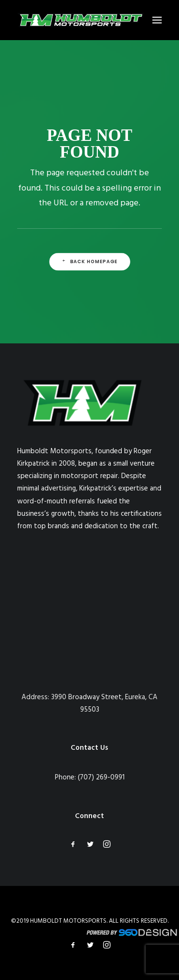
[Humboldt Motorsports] (80, 20)
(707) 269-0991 (101, 778)
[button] (157, 20)
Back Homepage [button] (89, 262)
